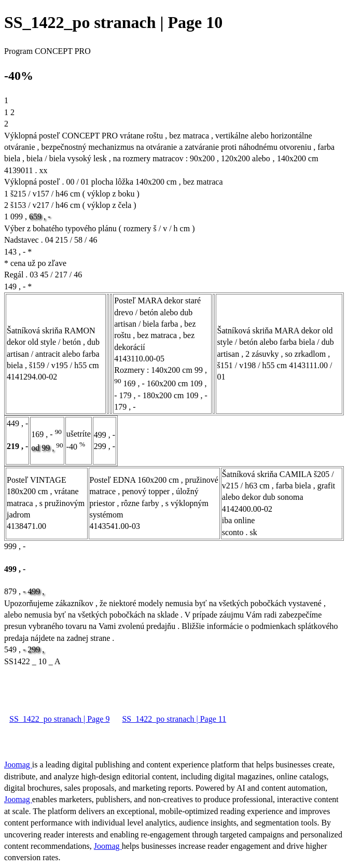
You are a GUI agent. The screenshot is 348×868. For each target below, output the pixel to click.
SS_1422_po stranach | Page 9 (59, 719)
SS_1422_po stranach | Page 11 (174, 719)
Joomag (18, 765)
